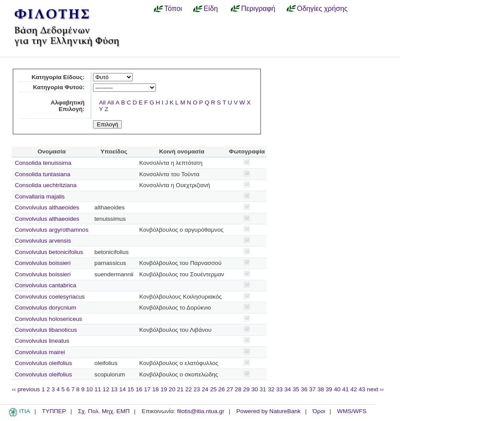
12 (106, 389)
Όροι (319, 411)
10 (89, 389)
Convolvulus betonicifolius (49, 252)
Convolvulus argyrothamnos (52, 230)
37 (312, 389)
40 (337, 389)
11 (98, 389)
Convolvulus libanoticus (46, 330)
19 (164, 389)
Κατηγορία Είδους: (58, 77)
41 (345, 389)
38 (321, 389)
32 (271, 389)
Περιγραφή (258, 8)
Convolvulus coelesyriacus (50, 297)
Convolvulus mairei (40, 352)
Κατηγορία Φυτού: (59, 87)
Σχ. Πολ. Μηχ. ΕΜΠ (104, 411)
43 (362, 389)
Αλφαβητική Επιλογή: (68, 106)
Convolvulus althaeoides (47, 207)
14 (123, 389)
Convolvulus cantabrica (46, 285)
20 (172, 389)
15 (131, 389)
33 (279, 389)
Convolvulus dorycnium (46, 308)
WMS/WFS (352, 411)
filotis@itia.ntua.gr (200, 411)
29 (247, 389)
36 (304, 389)
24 (205, 389)
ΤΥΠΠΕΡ (54, 411)
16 (139, 389)
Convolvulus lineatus (42, 341)
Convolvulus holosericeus (48, 319)
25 (213, 389)
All (102, 103)
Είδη (211, 8)
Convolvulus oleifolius (43, 363)
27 (230, 389)
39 (329, 389)
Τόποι (173, 8)
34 (288, 389)
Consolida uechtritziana (46, 185)
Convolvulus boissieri (43, 263)
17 (147, 389)
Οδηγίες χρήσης (322, 8)
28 (238, 389)
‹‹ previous (26, 389)
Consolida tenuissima (43, 163)
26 (222, 389)
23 (197, 389)
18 (156, 389)
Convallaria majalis (40, 197)
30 (254, 389)
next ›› (375, 389)
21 (180, 389)
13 (114, 389)
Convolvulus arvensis (43, 241)
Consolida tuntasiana (43, 174)
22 (188, 389)
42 (354, 389)
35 (296, 389)
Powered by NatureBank (268, 411)
